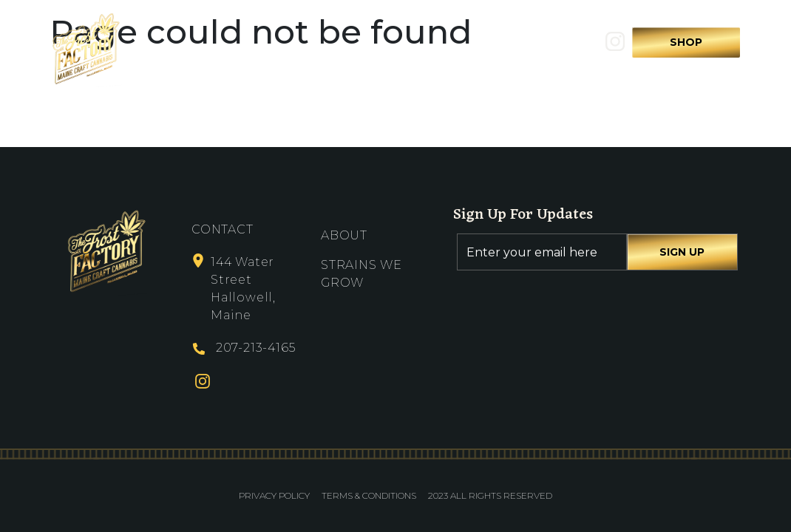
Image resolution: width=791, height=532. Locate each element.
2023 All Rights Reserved (490, 495)
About (312, 48)
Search (570, 48)
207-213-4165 (256, 348)
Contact (504, 48)
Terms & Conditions (369, 495)
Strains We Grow (404, 48)
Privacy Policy (274, 495)
